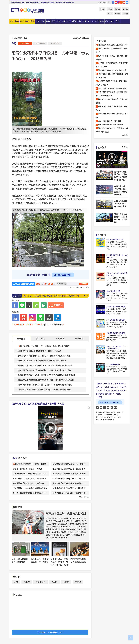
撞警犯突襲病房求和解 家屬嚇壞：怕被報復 (111, 115)
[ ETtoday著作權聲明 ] (53, 325)
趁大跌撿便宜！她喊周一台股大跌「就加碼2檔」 (111, 58)
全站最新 (79, 338)
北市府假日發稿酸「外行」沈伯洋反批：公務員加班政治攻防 (121, 176)
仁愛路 (54, 582)
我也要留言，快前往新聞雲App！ (50, 632)
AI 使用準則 (117, 394)
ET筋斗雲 (55, 43)
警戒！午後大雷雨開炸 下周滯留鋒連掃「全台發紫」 (121, 218)
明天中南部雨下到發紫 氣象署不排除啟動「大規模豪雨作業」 (111, 94)
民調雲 (110, 9)
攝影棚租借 (70, 2)
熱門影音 (41, 338)
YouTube (116, 2)
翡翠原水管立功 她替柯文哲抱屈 (66, 513)
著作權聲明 (100, 394)
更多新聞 (83, 284)
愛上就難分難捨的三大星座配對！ (111, 125)
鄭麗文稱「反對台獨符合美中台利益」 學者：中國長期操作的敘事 (44, 370)
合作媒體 (123, 387)
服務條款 (123, 390)
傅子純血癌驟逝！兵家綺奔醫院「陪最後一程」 (111, 50)
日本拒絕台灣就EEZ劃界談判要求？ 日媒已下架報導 (39, 351)
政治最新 (60, 338)
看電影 (102, 9)
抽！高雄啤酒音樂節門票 (115, 240)
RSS (121, 2)
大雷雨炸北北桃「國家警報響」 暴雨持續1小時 (121, 204)
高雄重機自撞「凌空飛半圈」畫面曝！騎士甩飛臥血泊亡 (121, 190)
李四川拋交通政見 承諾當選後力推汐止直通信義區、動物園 (42, 361)
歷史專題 (36, 2)
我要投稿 (99, 384)
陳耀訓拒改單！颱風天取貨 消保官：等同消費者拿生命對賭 (59, 562)
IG (119, 2)
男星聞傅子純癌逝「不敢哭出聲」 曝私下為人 (112, 108)
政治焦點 (25, 43)
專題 (32, 21)
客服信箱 (99, 390)
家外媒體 (51, 2)
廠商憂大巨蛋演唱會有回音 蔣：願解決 (40, 560)
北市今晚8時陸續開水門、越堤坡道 (20, 560)
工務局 (78, 582)
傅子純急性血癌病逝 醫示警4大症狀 (112, 70)
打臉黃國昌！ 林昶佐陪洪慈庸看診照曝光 (30, 488)
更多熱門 (84, 497)
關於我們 (114, 384)
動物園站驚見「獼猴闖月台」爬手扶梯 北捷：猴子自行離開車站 (44, 356)
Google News (127, 2)
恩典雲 (110, 14)
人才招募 (107, 384)
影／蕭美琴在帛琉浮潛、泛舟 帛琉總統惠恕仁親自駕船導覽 (44, 346)
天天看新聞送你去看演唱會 (115, 320)
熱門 (22, 21)
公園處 (66, 582)
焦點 (17, 21)
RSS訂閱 (99, 397)
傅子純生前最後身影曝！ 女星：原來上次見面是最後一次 (49, 296)
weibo (124, 2)
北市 (16, 582)
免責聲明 (108, 394)
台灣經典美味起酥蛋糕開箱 (115, 333)
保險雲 (118, 14)
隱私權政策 (115, 390)
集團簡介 (122, 384)
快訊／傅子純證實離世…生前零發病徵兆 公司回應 (112, 65)
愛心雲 (125, 9)
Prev (87, 296)
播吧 (27, 21)
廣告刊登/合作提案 (103, 387)
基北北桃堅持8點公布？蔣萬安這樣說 (78, 560)
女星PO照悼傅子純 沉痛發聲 (109, 121)
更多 (125, 135)
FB (113, 2)
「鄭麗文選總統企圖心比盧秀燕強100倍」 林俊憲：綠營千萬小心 (44, 390)
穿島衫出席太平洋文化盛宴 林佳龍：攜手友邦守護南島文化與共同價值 (46, 375)
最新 (12, 21)
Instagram (105, 408)
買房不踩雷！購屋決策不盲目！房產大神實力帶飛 (117, 347)
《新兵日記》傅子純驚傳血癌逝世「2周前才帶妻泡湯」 (112, 76)
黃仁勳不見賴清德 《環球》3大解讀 (27, 469)
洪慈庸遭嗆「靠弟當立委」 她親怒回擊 (29, 483)
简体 (12, 2)
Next (84, 296)
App (23, 2)
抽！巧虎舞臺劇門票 (113, 291)
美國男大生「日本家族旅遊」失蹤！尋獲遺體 (111, 101)
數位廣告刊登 (60, 2)
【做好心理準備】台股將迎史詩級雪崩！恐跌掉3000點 (37, 403)
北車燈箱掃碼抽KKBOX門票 (116, 307)
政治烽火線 (40, 43)
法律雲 (118, 9)
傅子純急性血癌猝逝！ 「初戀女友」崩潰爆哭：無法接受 (112, 130)
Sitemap (107, 390)
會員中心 (44, 2)
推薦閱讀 (21, 339)
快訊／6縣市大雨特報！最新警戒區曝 (112, 88)
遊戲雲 (125, 14)
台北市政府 (41, 582)
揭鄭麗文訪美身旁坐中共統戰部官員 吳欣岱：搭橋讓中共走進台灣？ (46, 365)
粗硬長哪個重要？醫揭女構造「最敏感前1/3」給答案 (112, 83)
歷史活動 (29, 2)
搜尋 (109, 2)
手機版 (17, 2)
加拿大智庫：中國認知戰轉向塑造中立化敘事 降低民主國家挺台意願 (46, 380)
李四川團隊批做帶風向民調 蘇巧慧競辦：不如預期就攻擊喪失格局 (45, 385)
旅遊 (53, 21)
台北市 (27, 582)
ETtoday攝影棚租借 (113, 364)
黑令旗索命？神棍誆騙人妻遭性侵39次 (113, 45)
